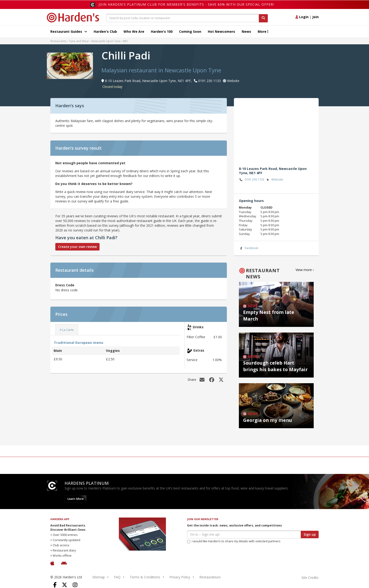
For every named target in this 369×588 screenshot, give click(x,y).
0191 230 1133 (252, 180)
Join (315, 17)
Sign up (310, 534)
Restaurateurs (210, 577)
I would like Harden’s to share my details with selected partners (234, 541)
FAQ (117, 577)
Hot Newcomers (221, 31)
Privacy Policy (180, 577)
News (246, 31)
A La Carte (67, 330)
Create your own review (77, 247)
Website (274, 180)
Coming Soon (190, 31)
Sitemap (98, 577)
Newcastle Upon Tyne (106, 41)
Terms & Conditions (145, 577)
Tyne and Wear (79, 41)
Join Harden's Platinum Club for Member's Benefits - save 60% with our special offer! (186, 4)
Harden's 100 (162, 31)
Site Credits (310, 578)
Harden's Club (105, 31)
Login (302, 17)
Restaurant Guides (69, 31)
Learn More (75, 499)
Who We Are (134, 31)
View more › (305, 270)
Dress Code (65, 285)
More (263, 31)
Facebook (249, 248)
